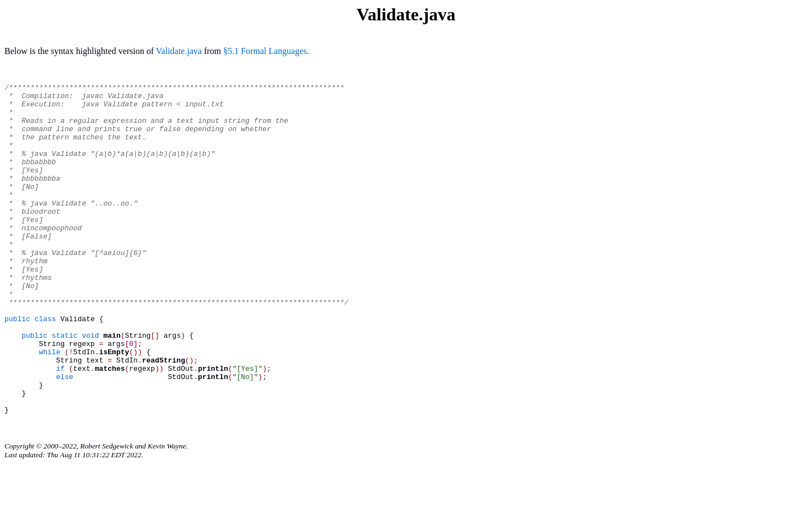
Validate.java (179, 51)
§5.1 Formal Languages (265, 51)
